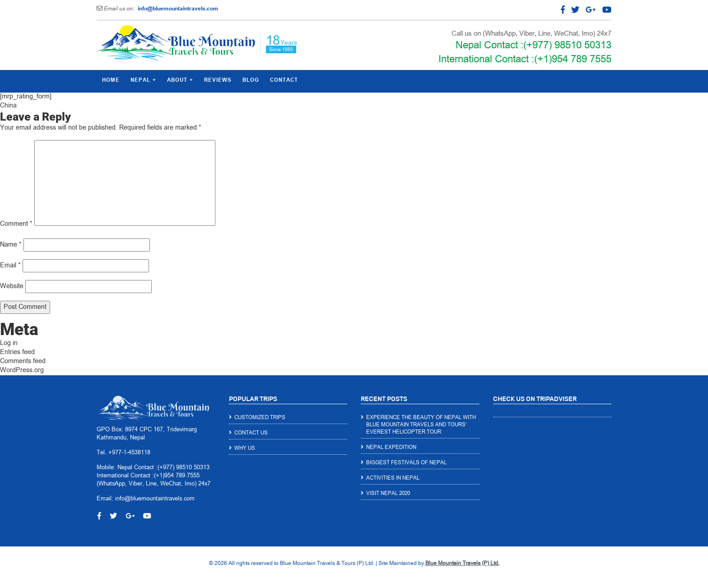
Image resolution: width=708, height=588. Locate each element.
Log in (9, 343)
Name (11, 245)
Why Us (245, 448)
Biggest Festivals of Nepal (406, 463)
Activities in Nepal (393, 478)
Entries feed (17, 352)
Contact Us (251, 433)
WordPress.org (22, 371)
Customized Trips (260, 418)
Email (10, 266)
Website (12, 287)
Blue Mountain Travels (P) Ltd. (462, 564)
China (8, 106)
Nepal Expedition (391, 448)
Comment (16, 224)
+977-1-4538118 (129, 453)
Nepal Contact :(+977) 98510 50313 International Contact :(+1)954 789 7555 (525, 53)
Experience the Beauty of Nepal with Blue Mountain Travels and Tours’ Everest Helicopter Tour (421, 425)
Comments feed (23, 362)
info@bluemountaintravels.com (178, 9)
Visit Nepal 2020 (388, 494)
